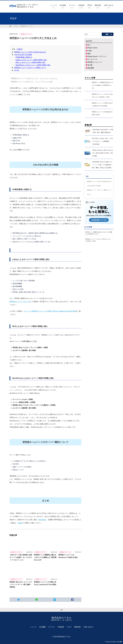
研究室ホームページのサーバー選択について (30, 68)
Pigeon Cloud (92, 48)
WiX (14, 141)
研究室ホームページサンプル (20, 302)
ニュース (33, 627)
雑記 (89, 54)
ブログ (16, 26)
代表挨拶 (61, 627)
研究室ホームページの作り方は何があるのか (30, 52)
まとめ (17, 70)
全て (89, 45)
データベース (92, 59)
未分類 (90, 65)
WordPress (42, 520)
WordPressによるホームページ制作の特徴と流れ (33, 65)
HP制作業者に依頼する (24, 57)
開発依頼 (78, 627)
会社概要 (42, 627)
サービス (52, 627)
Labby (15, 138)
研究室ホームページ (95, 62)
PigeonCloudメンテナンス (97, 56)
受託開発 (91, 68)
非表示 (20, 49)
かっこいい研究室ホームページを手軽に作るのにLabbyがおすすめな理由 (50, 311)
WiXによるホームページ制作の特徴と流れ (31, 62)
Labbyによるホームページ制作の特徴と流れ (31, 60)
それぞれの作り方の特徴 (23, 55)
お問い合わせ (88, 627)
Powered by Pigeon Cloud (113, 642)
